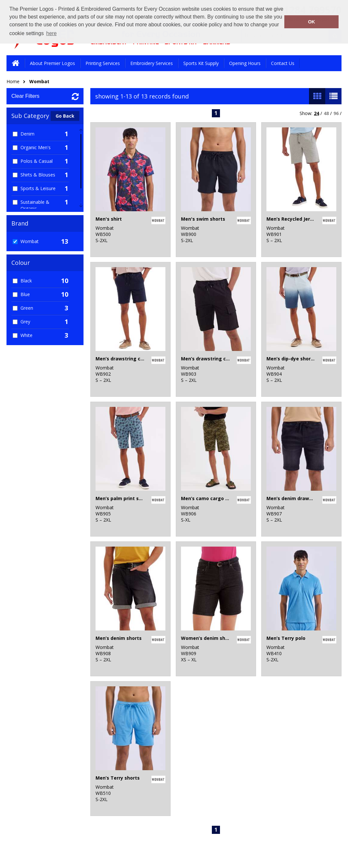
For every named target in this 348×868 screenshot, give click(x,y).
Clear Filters (25, 96)
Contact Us (283, 63)
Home (13, 81)
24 (316, 113)
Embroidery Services (152, 63)
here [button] (51, 33)
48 (326, 113)
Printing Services (103, 63)
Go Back (65, 116)
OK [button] (312, 22)
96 (336, 113)
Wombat (39, 81)
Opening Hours (245, 63)
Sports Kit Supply (201, 63)
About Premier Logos (52, 63)
